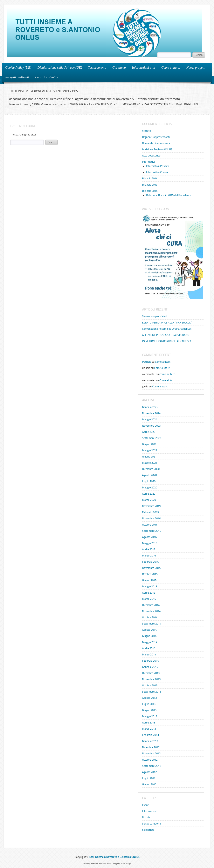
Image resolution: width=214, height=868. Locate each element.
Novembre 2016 (151, 518)
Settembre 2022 (152, 438)
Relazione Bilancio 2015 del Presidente (169, 195)
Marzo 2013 (149, 729)
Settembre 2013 (152, 692)
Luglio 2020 (149, 481)
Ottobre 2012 (150, 760)
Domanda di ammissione (156, 143)
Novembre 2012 (151, 753)
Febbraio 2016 (150, 562)
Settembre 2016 (152, 531)
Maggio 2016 (150, 543)
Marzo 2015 (149, 599)
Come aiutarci (171, 68)
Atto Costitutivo (151, 156)
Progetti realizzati (16, 77)
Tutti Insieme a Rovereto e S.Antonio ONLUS (114, 857)
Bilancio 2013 (150, 185)
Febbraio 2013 (150, 735)
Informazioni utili (142, 67)
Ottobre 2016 (150, 525)
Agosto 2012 (149, 772)
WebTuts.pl (126, 864)
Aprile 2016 (149, 549)
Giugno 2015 (149, 580)
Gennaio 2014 (150, 667)
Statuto (147, 131)
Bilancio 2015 (150, 191)
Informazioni (149, 811)
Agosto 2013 (149, 698)
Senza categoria (151, 824)
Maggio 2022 (150, 450)
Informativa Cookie (157, 172)
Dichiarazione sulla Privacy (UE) (60, 68)
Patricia (147, 362)
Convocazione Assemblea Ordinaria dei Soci (167, 329)
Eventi (146, 805)
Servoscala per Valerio (155, 316)
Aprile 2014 (149, 648)
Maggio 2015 (150, 586)
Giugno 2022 (149, 444)
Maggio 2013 (150, 716)
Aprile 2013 (149, 723)
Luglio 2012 (149, 778)
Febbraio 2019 (150, 512)
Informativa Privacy (157, 166)
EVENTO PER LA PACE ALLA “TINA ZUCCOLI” (167, 323)
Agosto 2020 (149, 475)
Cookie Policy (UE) (18, 68)
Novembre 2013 (151, 679)
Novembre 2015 (151, 568)
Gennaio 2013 (150, 741)
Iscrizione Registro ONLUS (157, 149)
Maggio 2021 (150, 463)
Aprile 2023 (149, 432)
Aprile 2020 (149, 494)
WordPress (106, 864)
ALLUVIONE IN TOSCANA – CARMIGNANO (166, 335)
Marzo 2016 (149, 556)
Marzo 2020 (149, 500)
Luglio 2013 (149, 704)
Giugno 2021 (149, 457)
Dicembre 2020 (151, 469)
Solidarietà (148, 830)
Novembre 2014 (151, 611)
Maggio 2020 (150, 488)
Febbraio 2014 (150, 661)
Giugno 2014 (149, 636)
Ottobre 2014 (150, 617)
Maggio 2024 (150, 419)
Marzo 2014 (149, 655)
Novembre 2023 (151, 426)
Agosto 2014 (149, 630)
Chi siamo (119, 68)
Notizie (146, 817)
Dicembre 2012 (151, 747)
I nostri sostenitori (46, 77)
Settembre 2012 (152, 766)
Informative (149, 162)
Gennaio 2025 (150, 407)
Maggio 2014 (150, 642)
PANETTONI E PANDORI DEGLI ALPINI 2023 (167, 341)
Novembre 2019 (151, 506)
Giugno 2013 (149, 710)
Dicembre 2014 (151, 605)
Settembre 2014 (152, 624)
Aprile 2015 (149, 593)
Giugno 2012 (149, 784)
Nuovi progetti (195, 67)
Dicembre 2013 (151, 673)
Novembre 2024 (151, 413)
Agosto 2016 (149, 537)
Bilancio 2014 (150, 178)
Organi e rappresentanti (156, 137)
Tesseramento (97, 68)
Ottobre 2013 (150, 685)
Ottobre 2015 (150, 574)
